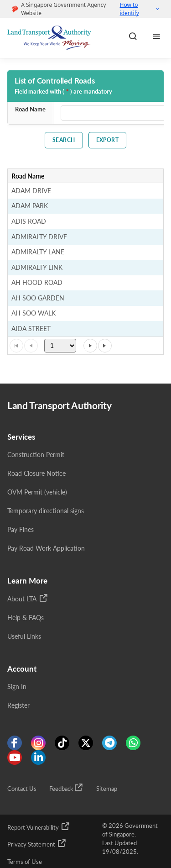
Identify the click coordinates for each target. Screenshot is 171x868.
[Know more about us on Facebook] (15, 743)
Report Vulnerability (39, 826)
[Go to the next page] (90, 346)
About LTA (28, 598)
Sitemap (107, 789)
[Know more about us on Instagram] (38, 743)
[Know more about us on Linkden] (38, 758)
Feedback (66, 788)
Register (18, 705)
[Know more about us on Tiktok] (62, 743)
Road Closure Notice (36, 473)
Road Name (30, 109)
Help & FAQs (26, 618)
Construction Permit (36, 455)
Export (108, 140)
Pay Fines (21, 529)
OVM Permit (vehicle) (37, 492)
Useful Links (24, 636)
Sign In (17, 687)
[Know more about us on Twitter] (86, 743)
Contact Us (22, 789)
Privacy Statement (37, 843)
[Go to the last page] (105, 346)
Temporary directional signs (46, 511)
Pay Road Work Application (46, 548)
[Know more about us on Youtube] (15, 758)
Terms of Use (25, 862)
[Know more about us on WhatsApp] (133, 743)
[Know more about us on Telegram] (109, 743)
